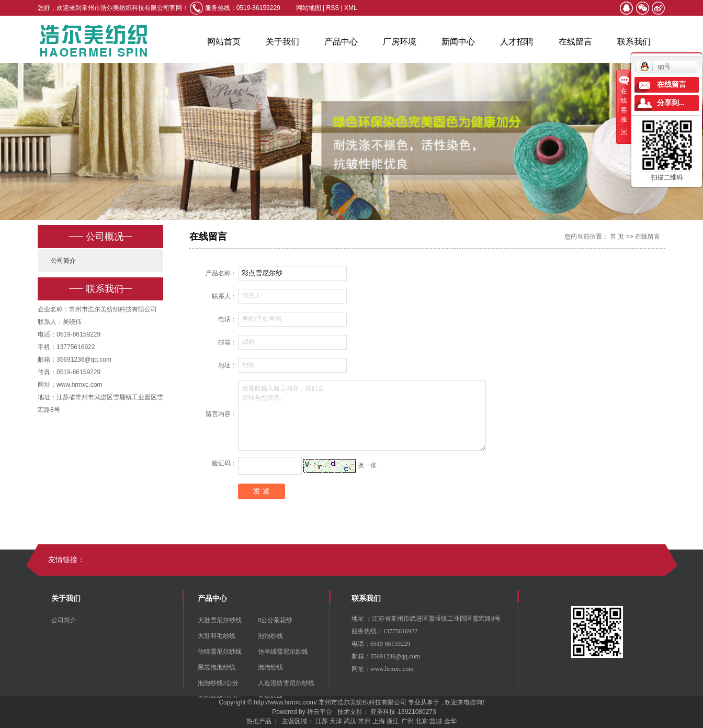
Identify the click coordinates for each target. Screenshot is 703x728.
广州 (407, 721)
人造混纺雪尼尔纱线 (286, 683)
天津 (336, 721)
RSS (333, 8)
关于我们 (282, 42)
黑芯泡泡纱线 (217, 667)
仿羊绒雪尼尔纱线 (283, 652)
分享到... (671, 103)
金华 (450, 721)
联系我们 (634, 42)
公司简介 (63, 261)
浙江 (393, 721)
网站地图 (309, 8)
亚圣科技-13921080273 (403, 712)
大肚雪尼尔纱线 (220, 620)
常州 (365, 721)
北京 (422, 721)
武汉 (350, 721)
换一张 (367, 465)
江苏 (322, 721)
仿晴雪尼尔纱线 (220, 652)
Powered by (287, 712)
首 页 (617, 237)
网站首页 (224, 42)
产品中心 (341, 42)
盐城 (436, 721)
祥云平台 (320, 712)
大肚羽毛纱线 (217, 636)
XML (351, 8)
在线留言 (575, 42)
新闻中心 (458, 42)
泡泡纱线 (270, 636)
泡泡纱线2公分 (218, 683)
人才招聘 (517, 42)
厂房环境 (400, 42)
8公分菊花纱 (275, 620)
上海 (379, 721)
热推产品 (259, 721)
